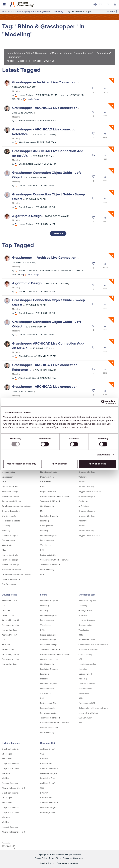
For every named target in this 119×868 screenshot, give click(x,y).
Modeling (16, 91)
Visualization (8, 477)
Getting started (47, 526)
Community (15, 57)
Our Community (9, 516)
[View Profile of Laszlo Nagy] (33, 99)
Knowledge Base (9, 630)
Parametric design (10, 491)
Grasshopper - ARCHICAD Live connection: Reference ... (45, 132)
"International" (104, 53)
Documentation (9, 472)
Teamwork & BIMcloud (12, 501)
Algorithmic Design (41, 216)
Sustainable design (10, 496)
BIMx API (6, 610)
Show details (104, 455)
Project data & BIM (10, 487)
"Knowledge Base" (83, 53)
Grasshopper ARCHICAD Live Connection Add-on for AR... (48, 153)
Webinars (83, 477)
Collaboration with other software (17, 506)
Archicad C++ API (10, 601)
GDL (4, 606)
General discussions (11, 511)
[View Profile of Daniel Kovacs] (25, 185)
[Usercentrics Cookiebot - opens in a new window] (103, 402)
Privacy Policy (41, 858)
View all (58, 233)
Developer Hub (10, 595)
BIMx (4, 482)
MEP (42, 511)
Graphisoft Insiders (87, 511)
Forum (43, 595)
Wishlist (82, 482)
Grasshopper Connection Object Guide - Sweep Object (49, 197)
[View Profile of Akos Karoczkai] (26, 121)
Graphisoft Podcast (87, 472)
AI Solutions (84, 506)
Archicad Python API (11, 620)
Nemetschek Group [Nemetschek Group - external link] (70, 863)
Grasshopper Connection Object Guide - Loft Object (46, 175)
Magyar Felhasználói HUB (90, 491)
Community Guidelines (73, 858)
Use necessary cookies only (22, 464)
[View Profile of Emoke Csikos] (25, 95)
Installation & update (11, 521)
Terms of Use (55, 858)
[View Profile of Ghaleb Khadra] (26, 164)
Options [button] (111, 11)
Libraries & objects (10, 535)
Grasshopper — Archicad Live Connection (46, 84)
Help (108, 4)
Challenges (83, 501)
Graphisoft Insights (87, 496)
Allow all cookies (97, 464)
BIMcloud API (8, 615)
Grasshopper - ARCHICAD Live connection (46, 110)
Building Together (11, 743)
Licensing (6, 526)
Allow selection (59, 464)
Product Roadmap (86, 487)
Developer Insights (10, 625)
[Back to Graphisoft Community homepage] (22, 4)
